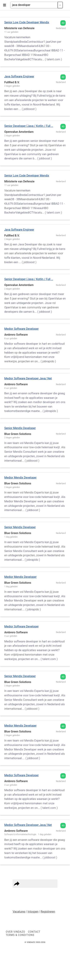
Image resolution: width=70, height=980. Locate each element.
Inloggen (33, 912)
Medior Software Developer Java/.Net (28, 378)
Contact (22, 896)
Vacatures (19, 912)
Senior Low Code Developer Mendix (27, 22)
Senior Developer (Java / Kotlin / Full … (29, 126)
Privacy (21, 891)
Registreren (48, 912)
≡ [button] (5, 5)
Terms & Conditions (40, 891)
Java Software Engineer (19, 76)
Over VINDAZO (15, 932)
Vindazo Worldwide (41, 896)
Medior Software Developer (22, 329)
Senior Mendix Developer (20, 428)
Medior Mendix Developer (20, 478)
